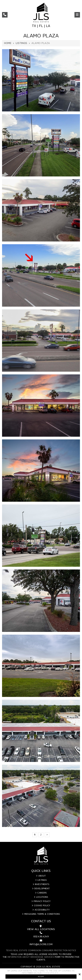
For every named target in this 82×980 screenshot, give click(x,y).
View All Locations (41, 929)
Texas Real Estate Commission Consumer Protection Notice (41, 951)
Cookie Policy (50, 973)
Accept (41, 977)
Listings (21, 43)
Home (8, 43)
